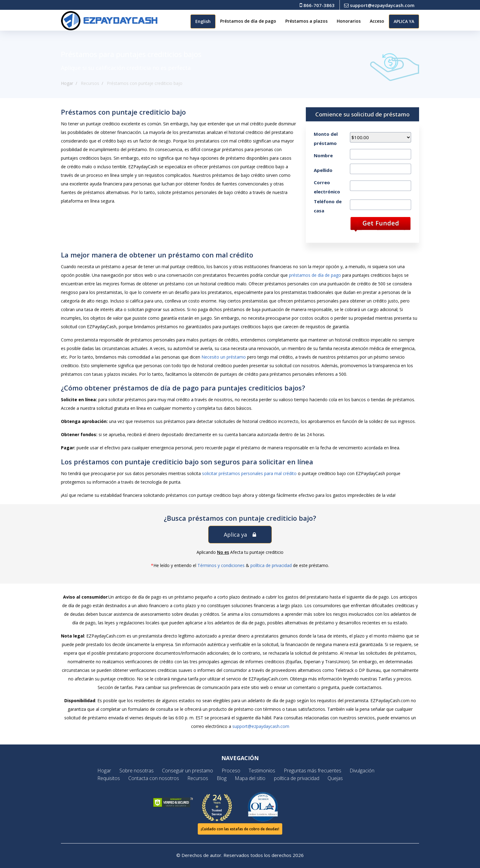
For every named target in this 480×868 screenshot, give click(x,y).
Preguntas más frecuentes (310, 771)
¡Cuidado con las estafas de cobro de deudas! (240, 829)
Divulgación (358, 771)
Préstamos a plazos (306, 21)
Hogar (67, 83)
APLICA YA (404, 21)
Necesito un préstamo (224, 357)
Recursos (201, 778)
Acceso (377, 21)
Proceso (232, 771)
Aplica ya (240, 535)
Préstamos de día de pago (248, 21)
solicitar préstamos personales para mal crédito (249, 473)
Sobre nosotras (141, 771)
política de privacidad (271, 565)
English (203, 21)
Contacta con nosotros (158, 778)
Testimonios (261, 771)
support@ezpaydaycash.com (379, 5)
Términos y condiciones (221, 565)
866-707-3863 (317, 5)
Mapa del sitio (249, 778)
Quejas (331, 778)
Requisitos (114, 778)
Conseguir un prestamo (190, 771)
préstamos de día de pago (315, 275)
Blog (223, 778)
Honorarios (349, 21)
